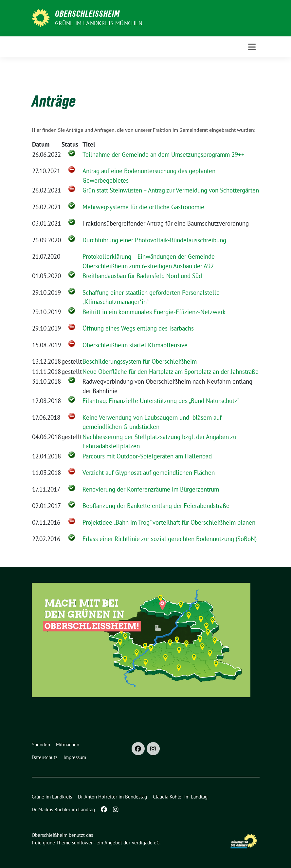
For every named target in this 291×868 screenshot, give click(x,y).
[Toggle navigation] (252, 47)
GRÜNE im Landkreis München (99, 23)
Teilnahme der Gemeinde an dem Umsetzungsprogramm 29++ (164, 154)
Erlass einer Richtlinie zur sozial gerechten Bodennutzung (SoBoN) (170, 539)
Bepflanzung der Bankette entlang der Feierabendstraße (156, 506)
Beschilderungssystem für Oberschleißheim (140, 361)
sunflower (82, 843)
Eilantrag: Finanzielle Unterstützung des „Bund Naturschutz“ (161, 401)
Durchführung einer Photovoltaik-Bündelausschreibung (154, 240)
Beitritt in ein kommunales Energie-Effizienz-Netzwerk (154, 312)
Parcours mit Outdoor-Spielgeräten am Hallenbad (147, 456)
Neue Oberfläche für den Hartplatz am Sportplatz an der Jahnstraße (171, 372)
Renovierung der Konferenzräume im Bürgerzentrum (151, 489)
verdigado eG (146, 843)
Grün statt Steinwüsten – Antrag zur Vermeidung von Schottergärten (171, 190)
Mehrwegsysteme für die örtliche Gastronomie (143, 207)
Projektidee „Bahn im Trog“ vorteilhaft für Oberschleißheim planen (169, 522)
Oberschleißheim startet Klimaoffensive (135, 345)
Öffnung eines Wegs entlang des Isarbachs (138, 328)
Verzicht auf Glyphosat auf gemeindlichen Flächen (149, 473)
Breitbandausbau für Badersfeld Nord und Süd (142, 276)
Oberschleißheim (87, 14)
